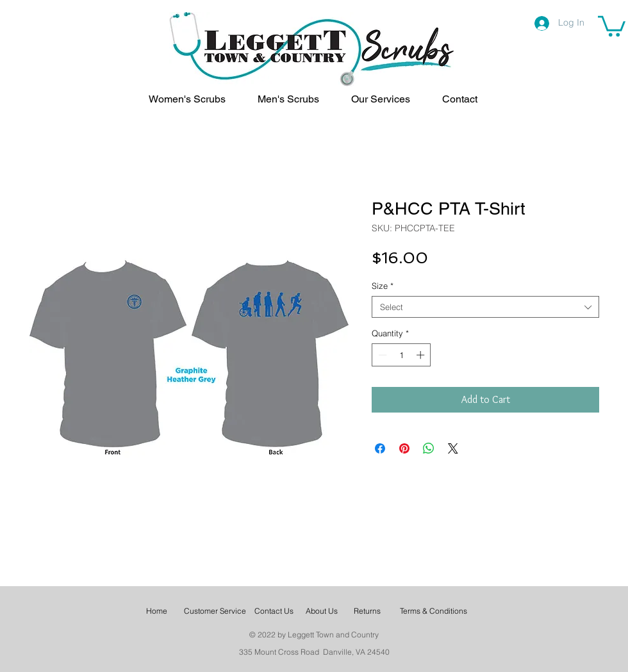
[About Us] (322, 611)
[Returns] (367, 611)
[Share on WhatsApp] (429, 448)
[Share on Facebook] (380, 448)
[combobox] (485, 307)
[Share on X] (453, 448)
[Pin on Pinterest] (404, 448)
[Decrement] (381, 355)
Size (383, 286)
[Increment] (422, 355)
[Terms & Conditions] (434, 611)
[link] (612, 25)
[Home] (157, 611)
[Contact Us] (274, 611)
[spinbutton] (401, 355)
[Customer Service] (215, 611)
